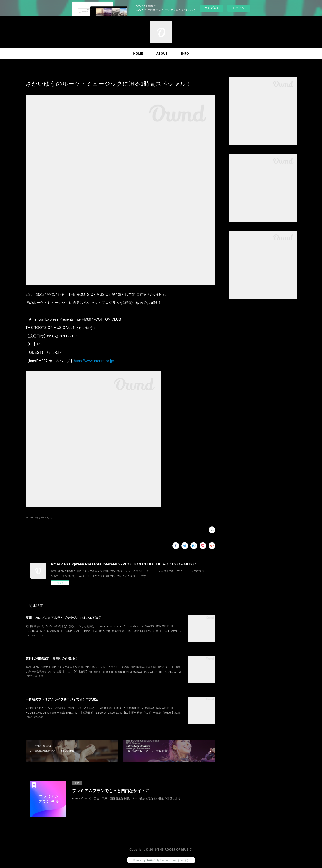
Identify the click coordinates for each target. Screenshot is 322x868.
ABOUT (162, 53)
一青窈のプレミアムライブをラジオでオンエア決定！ (63, 699)
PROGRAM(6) (33, 518)
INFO (185, 53)
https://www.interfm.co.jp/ (94, 361)
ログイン (239, 8)
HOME (138, 53)
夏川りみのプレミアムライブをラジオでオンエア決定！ (65, 618)
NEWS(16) (47, 518)
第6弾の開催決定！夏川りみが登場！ (52, 659)
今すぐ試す (212, 8)
